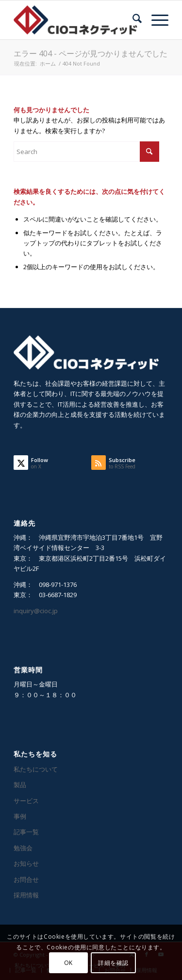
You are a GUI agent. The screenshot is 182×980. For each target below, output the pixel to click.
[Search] (132, 20)
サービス (26, 801)
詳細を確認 (113, 963)
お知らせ (26, 863)
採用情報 (26, 895)
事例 (20, 816)
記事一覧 (26, 832)
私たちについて (36, 769)
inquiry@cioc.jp (36, 611)
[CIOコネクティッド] (75, 20)
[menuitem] (132, 20)
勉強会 (23, 848)
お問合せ (26, 879)
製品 (20, 785)
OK (68, 963)
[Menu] (155, 20)
